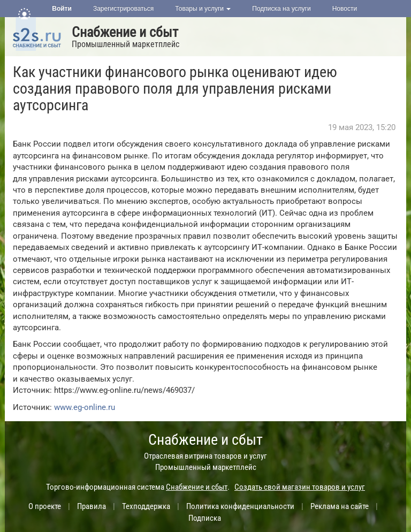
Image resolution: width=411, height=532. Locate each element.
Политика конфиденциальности (240, 506)
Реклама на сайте (340, 506)
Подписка (205, 518)
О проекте (45, 506)
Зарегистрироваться (123, 9)
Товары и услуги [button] (203, 9)
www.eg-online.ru (85, 407)
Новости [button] (345, 9)
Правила (92, 506)
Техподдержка (146, 506)
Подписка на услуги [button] (281, 9)
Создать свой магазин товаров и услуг (300, 487)
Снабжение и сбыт (125, 32)
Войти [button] (62, 9)
